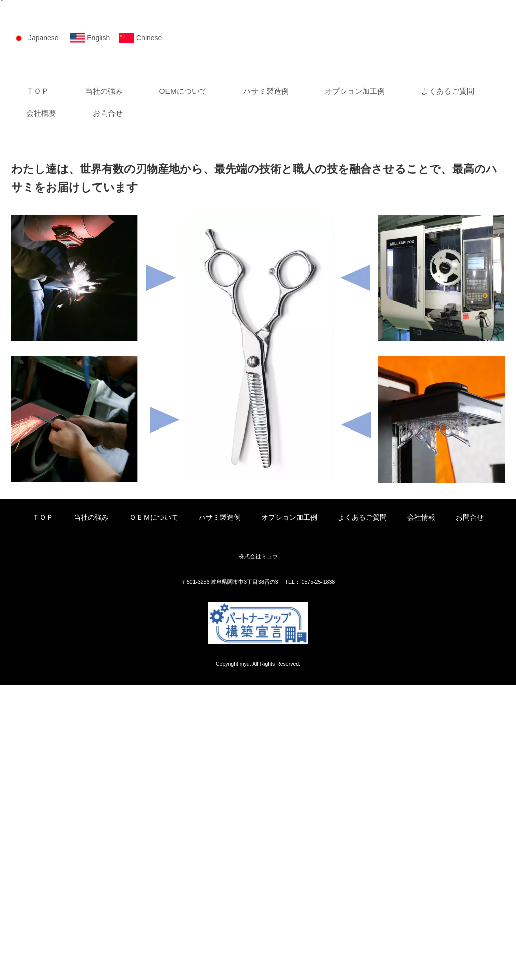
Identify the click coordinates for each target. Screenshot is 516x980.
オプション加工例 (371, 382)
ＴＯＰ (38, 382)
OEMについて (191, 382)
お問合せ (205, 407)
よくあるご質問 (53, 407)
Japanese (44, 328)
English (98, 328)
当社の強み (108, 382)
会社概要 (135, 407)
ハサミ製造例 (278, 382)
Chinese (149, 328)
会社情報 (421, 813)
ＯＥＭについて (154, 813)
